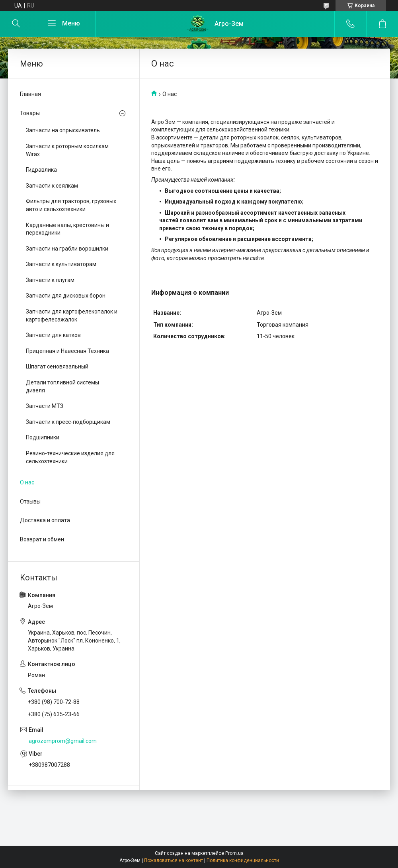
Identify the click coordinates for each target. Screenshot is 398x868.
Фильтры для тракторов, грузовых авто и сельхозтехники (71, 205)
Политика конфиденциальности (243, 860)
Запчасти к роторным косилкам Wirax (67, 150)
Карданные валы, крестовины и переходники (67, 229)
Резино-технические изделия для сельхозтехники (70, 457)
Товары (30, 113)
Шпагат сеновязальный (57, 366)
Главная (30, 94)
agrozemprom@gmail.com (63, 741)
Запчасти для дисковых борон (66, 296)
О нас (27, 482)
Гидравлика (41, 170)
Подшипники (43, 437)
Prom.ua (234, 853)
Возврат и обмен (42, 539)
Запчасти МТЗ (45, 406)
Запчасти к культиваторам (61, 264)
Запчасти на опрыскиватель (63, 130)
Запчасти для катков (53, 335)
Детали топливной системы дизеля (62, 386)
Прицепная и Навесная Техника (67, 351)
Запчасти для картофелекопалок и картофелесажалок (72, 315)
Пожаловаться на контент (174, 860)
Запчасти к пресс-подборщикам (68, 422)
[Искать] (16, 24)
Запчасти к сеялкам (52, 186)
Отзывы (30, 502)
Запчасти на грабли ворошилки (67, 249)
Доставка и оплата (45, 520)
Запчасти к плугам (50, 280)
